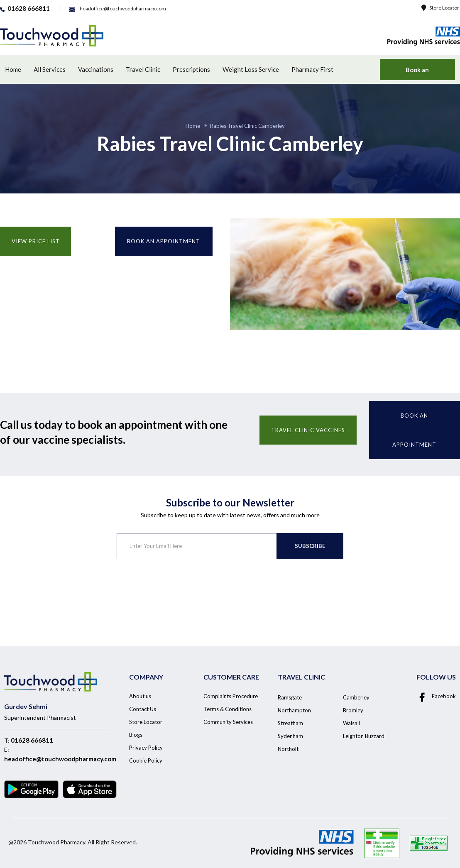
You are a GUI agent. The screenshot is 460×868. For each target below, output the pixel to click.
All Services (50, 69)
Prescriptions (191, 69)
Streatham (290, 723)
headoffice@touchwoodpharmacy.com (60, 759)
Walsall (351, 723)
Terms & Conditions (228, 709)
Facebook (436, 696)
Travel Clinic (143, 69)
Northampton (294, 710)
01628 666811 (32, 740)
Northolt (288, 749)
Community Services (228, 722)
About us (140, 696)
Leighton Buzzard (364, 736)
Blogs (136, 735)
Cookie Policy (146, 760)
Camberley (356, 697)
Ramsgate (290, 697)
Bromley (353, 710)
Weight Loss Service (251, 69)
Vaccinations (96, 69)
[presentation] (180, 592)
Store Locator (440, 8)
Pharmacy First (312, 69)
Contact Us (143, 709)
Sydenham (290, 736)
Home (13, 69)
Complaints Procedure (231, 696)
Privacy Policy (146, 748)
